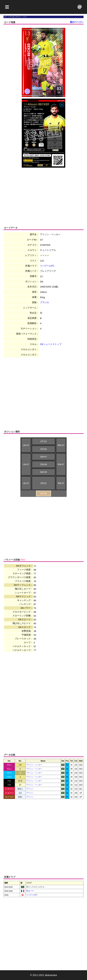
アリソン (30, 789)
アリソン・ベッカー (34, 765)
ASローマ (30, 891)
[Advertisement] (43, 7)
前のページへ (77, 22)
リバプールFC (47, 266)
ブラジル (45, 302)
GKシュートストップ (51, 344)
